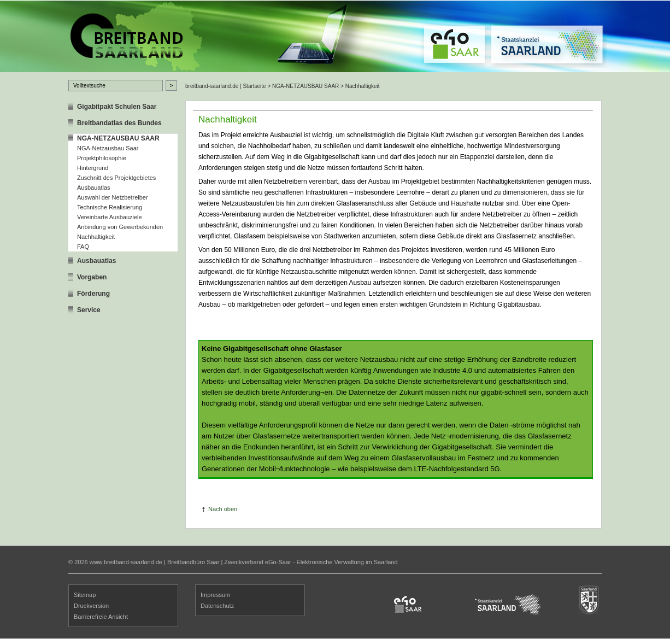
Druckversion (91, 606)
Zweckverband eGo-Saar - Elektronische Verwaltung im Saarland (311, 562)
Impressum (215, 595)
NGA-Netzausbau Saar (108, 148)
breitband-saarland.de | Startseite (226, 86)
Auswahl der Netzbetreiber (113, 197)
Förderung (93, 294)
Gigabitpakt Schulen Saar (117, 107)
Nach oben (223, 509)
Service (89, 310)
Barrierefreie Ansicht (101, 617)
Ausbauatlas (94, 188)
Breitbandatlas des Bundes (119, 123)
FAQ (83, 247)
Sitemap (85, 595)
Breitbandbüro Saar (193, 562)
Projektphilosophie (102, 158)
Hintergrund (93, 168)
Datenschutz (217, 606)
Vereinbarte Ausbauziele (110, 217)
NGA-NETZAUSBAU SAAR (118, 138)
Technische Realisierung (110, 207)
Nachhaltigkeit (96, 237)
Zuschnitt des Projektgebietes (116, 178)
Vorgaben (92, 277)
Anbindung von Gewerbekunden (120, 227)
